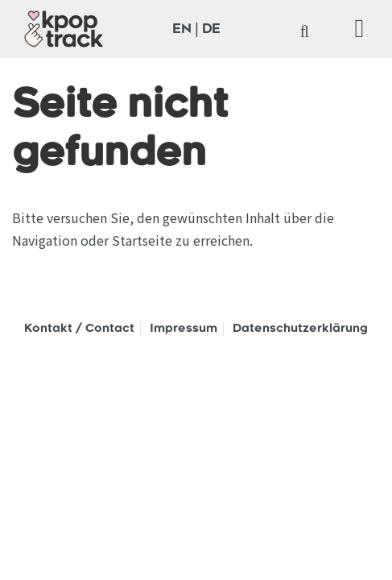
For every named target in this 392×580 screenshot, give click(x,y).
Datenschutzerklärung (300, 329)
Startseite (142, 240)
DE (211, 30)
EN (182, 30)
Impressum (184, 329)
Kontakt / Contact (79, 329)
